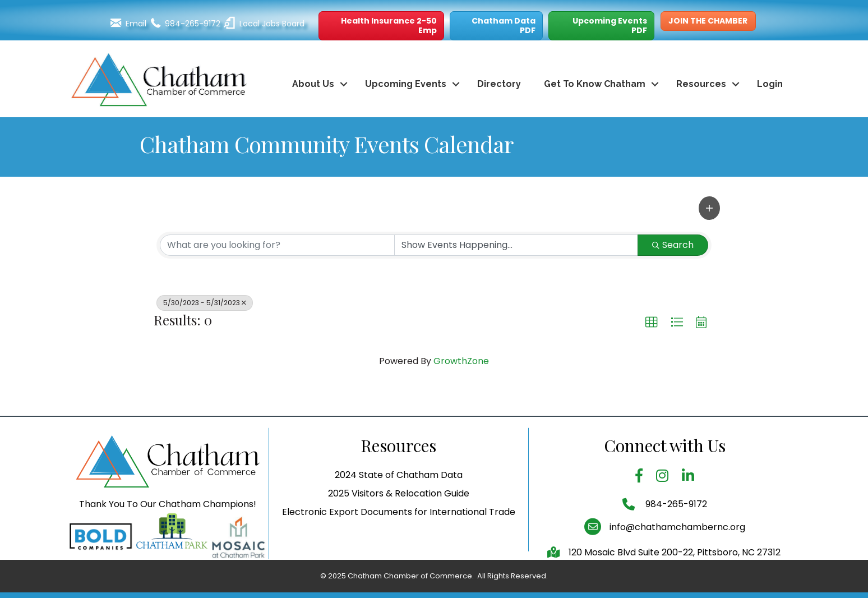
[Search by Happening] (516, 245)
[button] (381, 26)
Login (770, 84)
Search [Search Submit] (673, 245)
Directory (499, 84)
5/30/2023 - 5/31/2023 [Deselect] (205, 303)
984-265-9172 (675, 526)
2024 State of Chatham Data (399, 497)
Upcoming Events (406, 84)
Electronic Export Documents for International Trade (399, 534)
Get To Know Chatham (595, 84)
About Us (313, 84)
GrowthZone (461, 361)
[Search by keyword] (277, 245)
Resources (701, 84)
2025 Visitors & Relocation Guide (399, 515)
